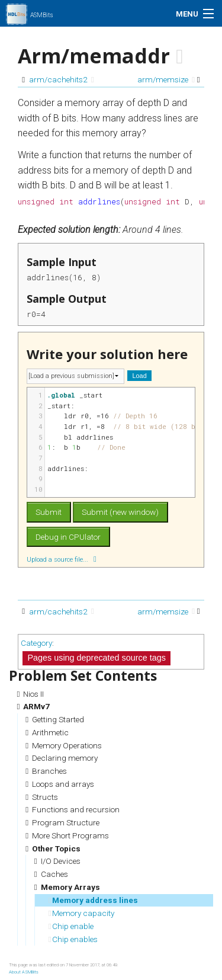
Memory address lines (93, 900)
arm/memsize (166, 79)
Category (36, 643)
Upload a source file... (62, 559)
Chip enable (71, 926)
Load (140, 376)
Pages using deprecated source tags (96, 658)
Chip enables (73, 939)
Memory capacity (81, 913)
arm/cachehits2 (62, 79)
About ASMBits (24, 972)
